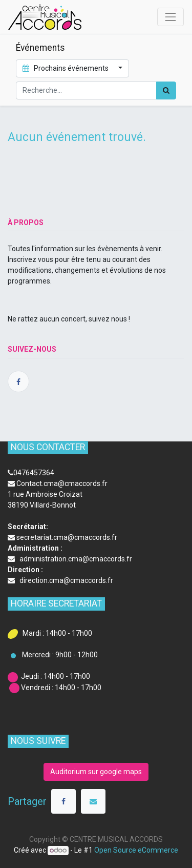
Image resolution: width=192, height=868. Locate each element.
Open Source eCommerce (136, 850)
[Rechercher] (166, 90)
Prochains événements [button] (66, 68)
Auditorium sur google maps (96, 772)
